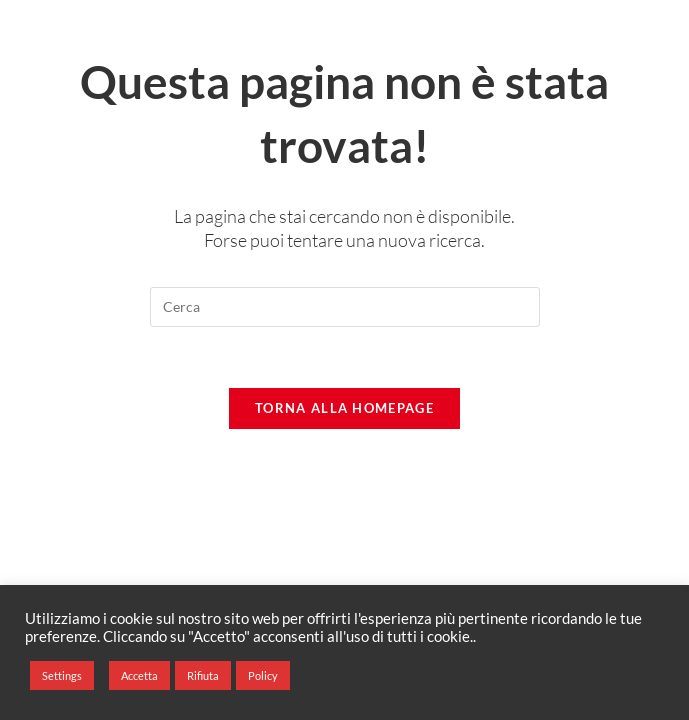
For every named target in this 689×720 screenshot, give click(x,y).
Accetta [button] (139, 675)
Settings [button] (62, 675)
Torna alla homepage (344, 408)
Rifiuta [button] (203, 675)
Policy (263, 675)
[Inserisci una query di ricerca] (345, 307)
